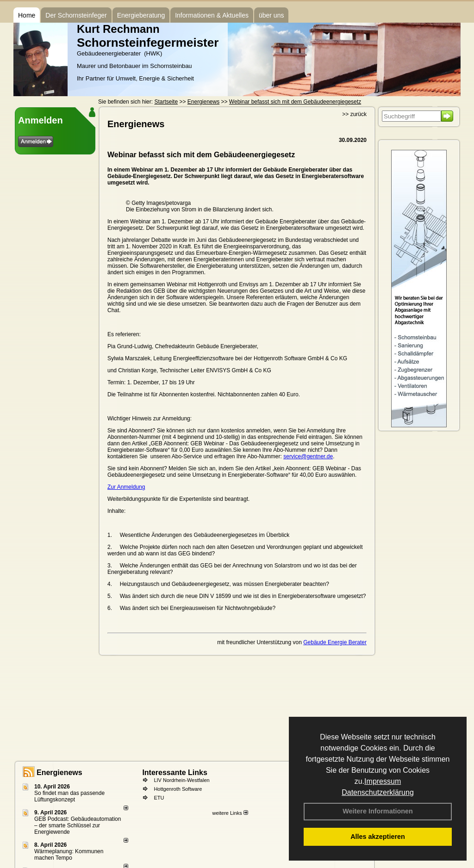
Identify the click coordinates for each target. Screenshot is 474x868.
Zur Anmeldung (126, 487)
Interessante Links (175, 773)
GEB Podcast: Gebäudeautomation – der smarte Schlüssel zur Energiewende (78, 825)
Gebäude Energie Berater (335, 642)
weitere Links (230, 813)
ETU (159, 798)
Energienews (59, 773)
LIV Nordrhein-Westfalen (181, 780)
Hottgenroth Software (178, 789)
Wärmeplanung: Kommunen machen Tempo (69, 855)
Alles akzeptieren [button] (378, 837)
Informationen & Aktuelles (212, 15)
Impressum (383, 781)
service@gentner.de (308, 456)
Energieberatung (141, 15)
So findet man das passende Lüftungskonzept (69, 796)
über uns (271, 15)
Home (27, 15)
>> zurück (354, 114)
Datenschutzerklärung (378, 792)
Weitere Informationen (378, 811)
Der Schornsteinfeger (76, 15)
